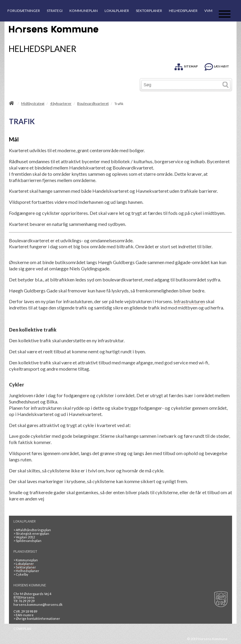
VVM (208, 11)
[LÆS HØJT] (217, 66)
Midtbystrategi (33, 104)
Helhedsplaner (26, 571)
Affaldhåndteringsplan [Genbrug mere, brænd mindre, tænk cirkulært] (32, 530)
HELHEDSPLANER (183, 11)
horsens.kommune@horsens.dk (38, 604)
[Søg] (181, 85)
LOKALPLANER (117, 11)
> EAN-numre (24, 615)
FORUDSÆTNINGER (24, 11)
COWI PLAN (22, 629)
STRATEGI (55, 11)
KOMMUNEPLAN (84, 11)
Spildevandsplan (27, 541)
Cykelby (21, 574)
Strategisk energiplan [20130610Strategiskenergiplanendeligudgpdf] (31, 533)
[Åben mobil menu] (225, 14)
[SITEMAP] (186, 66)
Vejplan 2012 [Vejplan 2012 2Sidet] (24, 537)
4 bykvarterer (61, 104)
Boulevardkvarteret (93, 104)
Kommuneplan (26, 560)
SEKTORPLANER (149, 11)
